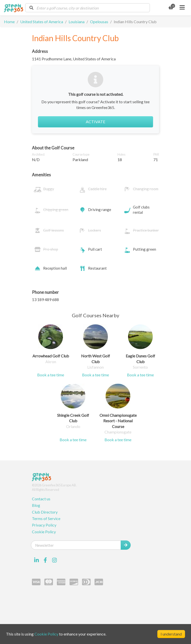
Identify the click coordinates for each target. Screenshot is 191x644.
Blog (36, 505)
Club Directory (45, 512)
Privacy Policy (44, 525)
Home (9, 22)
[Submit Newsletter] (126, 545)
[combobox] (88, 8)
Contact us (41, 499)
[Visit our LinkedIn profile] (36, 560)
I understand (171, 634)
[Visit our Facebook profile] (45, 560)
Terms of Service (46, 518)
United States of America (42, 22)
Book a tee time (51, 375)
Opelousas (99, 22)
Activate (95, 122)
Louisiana (77, 22)
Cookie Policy (44, 532)
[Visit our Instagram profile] (54, 560)
